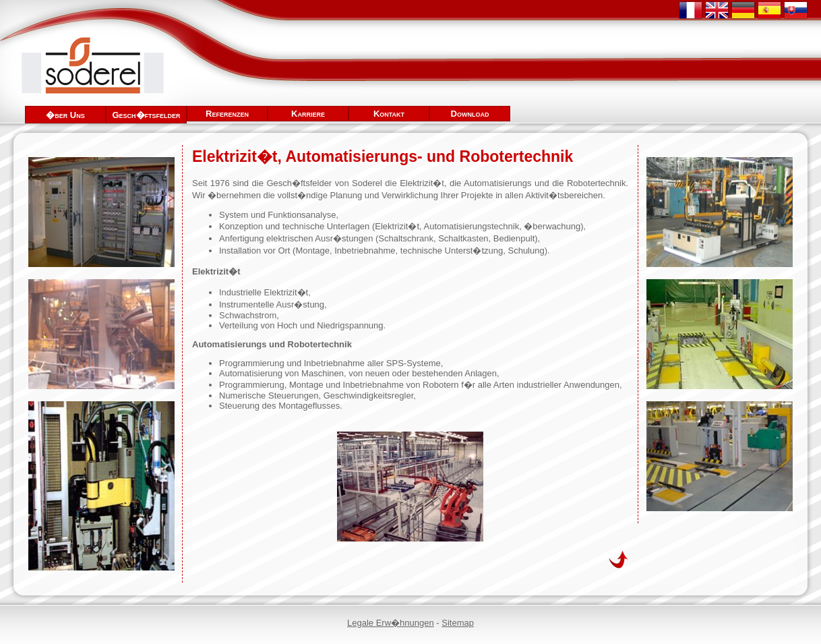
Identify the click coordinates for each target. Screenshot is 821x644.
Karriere (308, 114)
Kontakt (389, 114)
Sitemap (458, 623)
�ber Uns (65, 115)
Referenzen (227, 114)
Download (470, 114)
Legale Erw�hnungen (391, 623)
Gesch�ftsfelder (146, 115)
